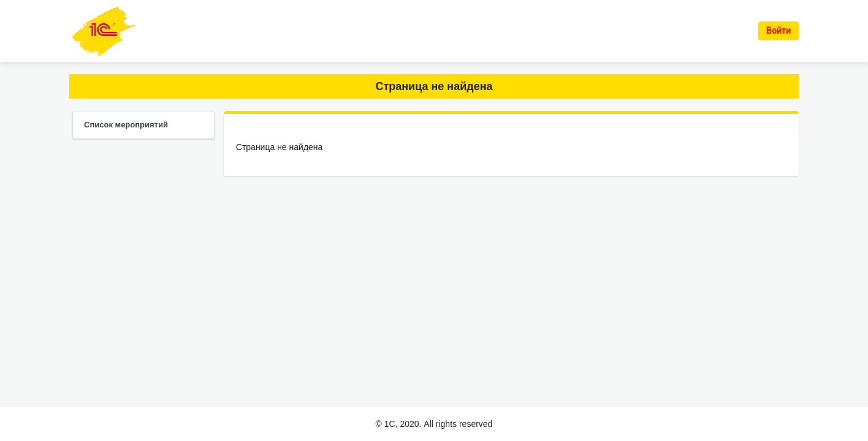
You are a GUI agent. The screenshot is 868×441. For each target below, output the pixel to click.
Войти (779, 31)
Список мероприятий (126, 125)
